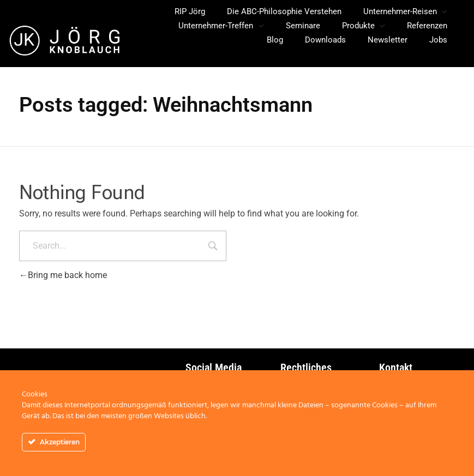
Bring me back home (63, 275)
